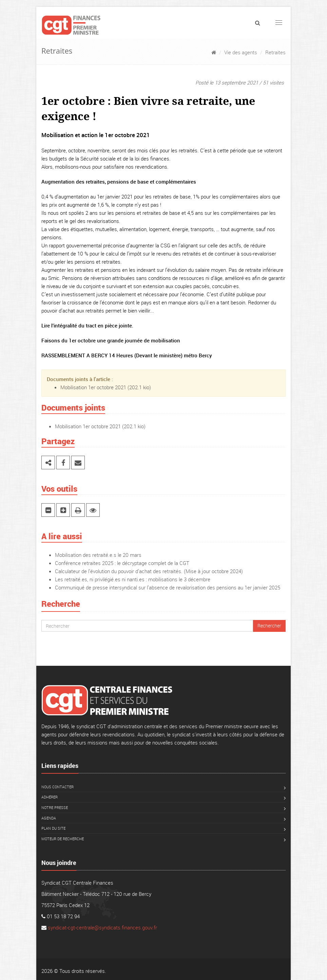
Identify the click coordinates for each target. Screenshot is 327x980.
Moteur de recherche (63, 839)
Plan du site (53, 828)
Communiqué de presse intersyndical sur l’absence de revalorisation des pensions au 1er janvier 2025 (168, 587)
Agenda (49, 818)
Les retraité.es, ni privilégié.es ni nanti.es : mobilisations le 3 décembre (133, 579)
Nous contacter (57, 787)
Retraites (275, 52)
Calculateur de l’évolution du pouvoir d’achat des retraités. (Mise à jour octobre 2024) (149, 571)
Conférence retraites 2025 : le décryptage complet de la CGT (122, 563)
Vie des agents (241, 52)
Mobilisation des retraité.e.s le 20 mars (98, 555)
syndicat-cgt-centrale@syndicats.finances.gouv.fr (102, 927)
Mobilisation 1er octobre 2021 (93, 387)
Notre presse (55, 807)
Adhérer (50, 797)
